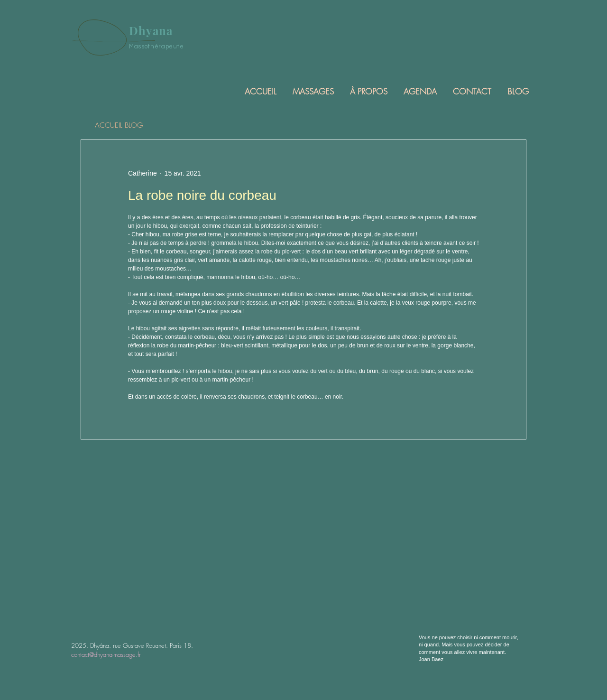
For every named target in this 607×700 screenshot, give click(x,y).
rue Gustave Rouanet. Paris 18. (153, 645)
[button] (313, 91)
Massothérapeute (156, 47)
